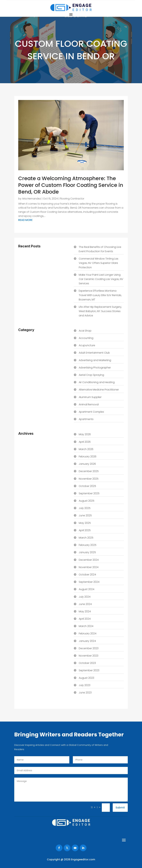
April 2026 (85, 442)
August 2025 (87, 501)
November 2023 (89, 656)
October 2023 (87, 663)
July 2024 (85, 597)
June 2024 (85, 604)
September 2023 (89, 670)
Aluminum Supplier (90, 397)
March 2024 (86, 626)
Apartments (86, 419)
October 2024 (87, 575)
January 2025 (87, 552)
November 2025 (89, 479)
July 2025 (85, 508)
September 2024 (89, 582)
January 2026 (87, 464)
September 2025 (89, 493)
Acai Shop (85, 331)
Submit (120, 808)
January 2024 (87, 641)
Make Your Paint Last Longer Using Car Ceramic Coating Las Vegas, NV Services (101, 279)
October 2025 (87, 486)
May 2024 (85, 611)
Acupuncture (87, 345)
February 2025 (88, 545)
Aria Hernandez (32, 199)
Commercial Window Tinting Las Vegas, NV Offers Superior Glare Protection (99, 263)
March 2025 (86, 538)
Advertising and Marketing (95, 360)
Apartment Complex (91, 412)
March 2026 (86, 449)
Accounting (86, 338)
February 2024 (88, 633)
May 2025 (85, 523)
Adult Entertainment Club (94, 353)
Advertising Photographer (95, 368)
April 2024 (85, 619)
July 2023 (85, 685)
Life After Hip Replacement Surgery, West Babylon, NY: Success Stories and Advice (100, 311)
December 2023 (89, 648)
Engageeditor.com (83, 859)
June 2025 (85, 515)
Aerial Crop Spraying (91, 375)
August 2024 (87, 589)
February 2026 (88, 457)
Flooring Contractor (72, 199)
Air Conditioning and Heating (97, 382)
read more (25, 220)
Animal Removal (89, 404)
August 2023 (86, 678)
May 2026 (85, 434)
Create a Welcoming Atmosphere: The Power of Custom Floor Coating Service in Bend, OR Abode (71, 185)
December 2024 (89, 560)
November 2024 (89, 567)
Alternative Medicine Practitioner (99, 390)
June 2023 (85, 693)
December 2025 (89, 471)
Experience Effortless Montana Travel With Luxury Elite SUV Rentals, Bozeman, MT (100, 295)
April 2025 (85, 530)
